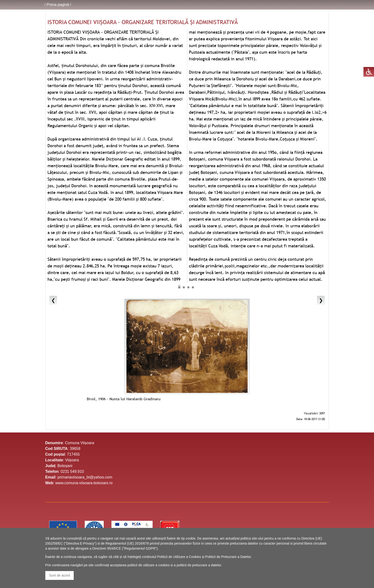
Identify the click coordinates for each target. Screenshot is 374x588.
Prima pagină (58, 5)
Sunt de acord (60, 575)
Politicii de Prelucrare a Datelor (228, 557)
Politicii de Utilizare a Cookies (179, 557)
